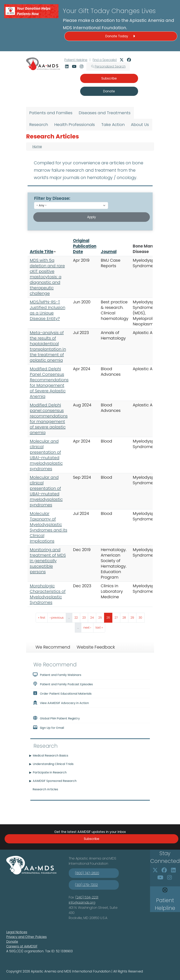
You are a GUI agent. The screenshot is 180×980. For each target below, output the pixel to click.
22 (77, 617)
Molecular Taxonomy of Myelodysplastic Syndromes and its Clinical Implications (49, 527)
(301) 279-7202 (86, 885)
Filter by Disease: (52, 198)
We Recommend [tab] (53, 647)
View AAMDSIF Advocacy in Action (61, 703)
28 (125, 617)
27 (117, 617)
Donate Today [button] (121, 36)
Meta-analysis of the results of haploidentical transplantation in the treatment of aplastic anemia (48, 346)
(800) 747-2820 (87, 873)
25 (101, 617)
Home (37, 147)
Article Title (43, 252)
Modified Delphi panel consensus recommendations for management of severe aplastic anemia (49, 419)
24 (93, 617)
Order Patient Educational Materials (62, 693)
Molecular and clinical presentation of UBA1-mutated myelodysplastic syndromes (46, 455)
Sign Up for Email (48, 728)
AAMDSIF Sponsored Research (55, 781)
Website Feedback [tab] (96, 647)
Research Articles (45, 789)
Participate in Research (50, 772)
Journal (109, 252)
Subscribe (92, 839)
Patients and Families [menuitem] (51, 113)
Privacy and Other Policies (26, 937)
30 (141, 617)
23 (85, 617)
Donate (12, 942)
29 (133, 617)
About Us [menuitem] (140, 125)
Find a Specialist (105, 60)
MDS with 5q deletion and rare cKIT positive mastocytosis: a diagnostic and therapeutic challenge (47, 277)
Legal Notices (17, 932)
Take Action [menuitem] (113, 125)
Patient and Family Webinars (57, 675)
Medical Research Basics (50, 756)
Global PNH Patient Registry (56, 718)
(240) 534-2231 (87, 897)
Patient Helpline (76, 60)
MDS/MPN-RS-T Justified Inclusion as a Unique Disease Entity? (48, 310)
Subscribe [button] (109, 78)
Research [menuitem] (39, 125)
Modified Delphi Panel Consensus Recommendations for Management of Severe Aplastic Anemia (49, 383)
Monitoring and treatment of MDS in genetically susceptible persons (48, 561)
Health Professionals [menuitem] (75, 125)
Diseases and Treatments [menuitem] (105, 113)
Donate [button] (109, 91)
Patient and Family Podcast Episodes (63, 684)
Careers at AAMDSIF (22, 946)
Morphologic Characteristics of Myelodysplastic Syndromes (48, 594)
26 (109, 617)
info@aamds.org (82, 902)
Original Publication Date (85, 246)
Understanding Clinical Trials (53, 764)
